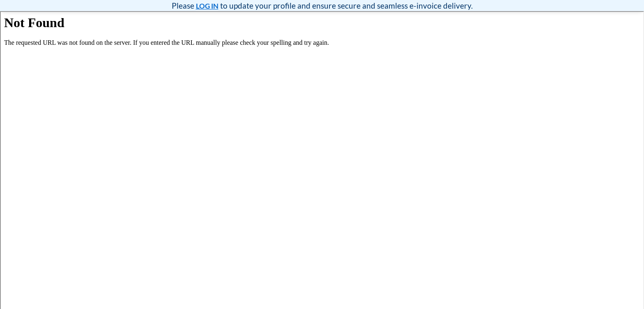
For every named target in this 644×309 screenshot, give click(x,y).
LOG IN (207, 6)
